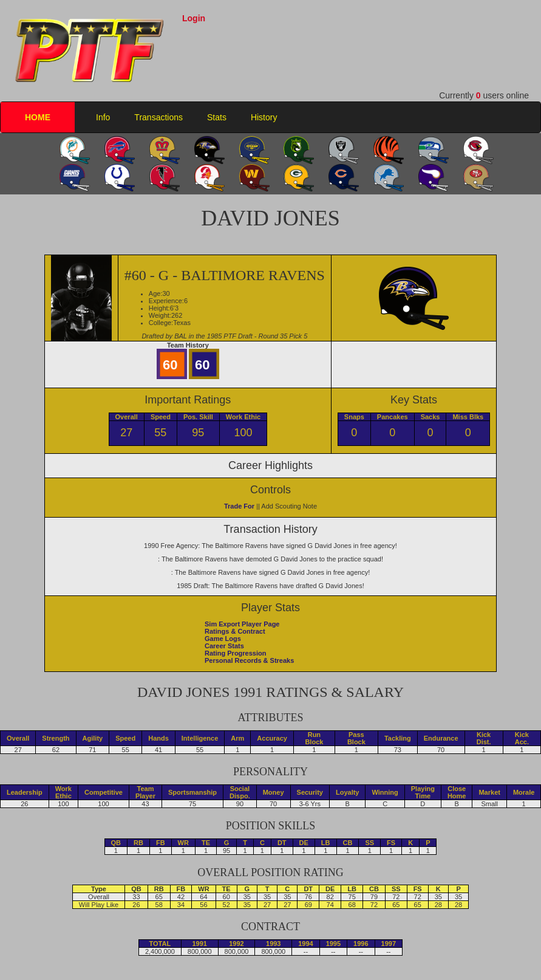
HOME (38, 117)
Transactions (158, 117)
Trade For (239, 506)
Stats (217, 117)
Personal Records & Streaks (249, 660)
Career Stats (224, 646)
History (264, 117)
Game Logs (223, 639)
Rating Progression (235, 653)
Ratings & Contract (235, 631)
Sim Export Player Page (242, 624)
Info (103, 117)
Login (194, 18)
